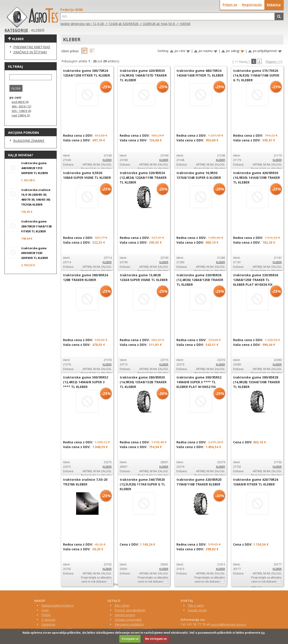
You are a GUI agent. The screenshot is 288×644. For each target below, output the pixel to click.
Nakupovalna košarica (57, 605)
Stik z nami (196, 605)
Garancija (48, 624)
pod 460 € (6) (20, 102)
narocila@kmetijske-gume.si (228, 625)
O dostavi (48, 620)
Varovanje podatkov (129, 624)
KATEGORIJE (16, 30)
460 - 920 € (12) (21, 106)
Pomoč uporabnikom (130, 610)
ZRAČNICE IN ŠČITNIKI (30, 52)
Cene (45, 610)
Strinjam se (130, 639)
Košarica (274, 5)
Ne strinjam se (156, 639)
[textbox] (168, 16)
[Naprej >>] (274, 62)
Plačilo (46, 615)
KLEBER (107, 160)
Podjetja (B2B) (72, 10)
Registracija (252, 5)
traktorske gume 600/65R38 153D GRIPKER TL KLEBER (35, 253)
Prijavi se (230, 5)
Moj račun (122, 605)
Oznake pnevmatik (128, 620)
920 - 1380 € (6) (21, 111)
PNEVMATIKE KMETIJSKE (32, 47)
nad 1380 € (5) (21, 115)
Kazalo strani (197, 610)
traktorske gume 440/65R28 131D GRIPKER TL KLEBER (35, 168)
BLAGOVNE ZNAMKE (29, 141)
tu (263, 633)
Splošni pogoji (125, 615)
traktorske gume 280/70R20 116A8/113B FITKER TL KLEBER (36, 226)
